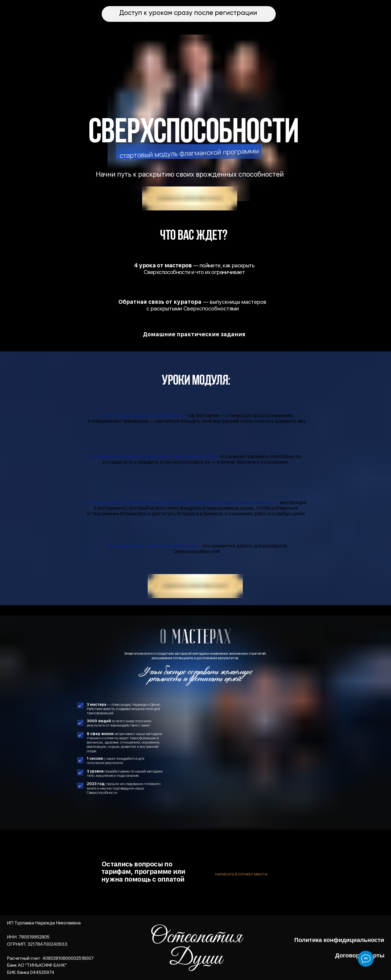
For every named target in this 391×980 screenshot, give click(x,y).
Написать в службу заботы (241, 874)
